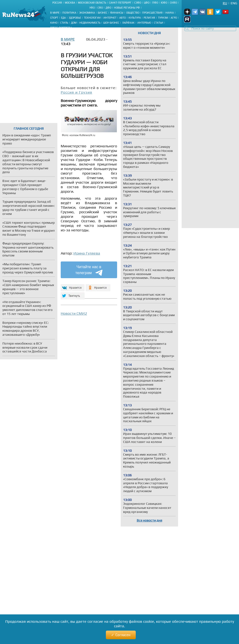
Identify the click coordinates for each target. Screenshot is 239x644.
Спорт (54, 18)
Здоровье (75, 18)
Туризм (163, 18)
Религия (149, 18)
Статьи (159, 23)
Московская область (92, 3)
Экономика (87, 13)
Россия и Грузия (76, 92)
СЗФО (138, 3)
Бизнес (103, 13)
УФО (92, 8)
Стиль (64, 23)
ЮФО (164, 3)
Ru (225, 3)
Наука (170, 13)
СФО (100, 8)
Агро (174, 18)
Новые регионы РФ (127, 8)
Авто (122, 18)
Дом (74, 23)
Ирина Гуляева (87, 253)
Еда (63, 18)
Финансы (117, 13)
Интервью (144, 23)
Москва (70, 3)
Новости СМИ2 (74, 313)
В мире (55, 13)
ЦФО (147, 3)
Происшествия (152, 13)
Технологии (92, 18)
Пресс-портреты (61, 28)
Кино (54, 23)
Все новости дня (149, 520)
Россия (57, 3)
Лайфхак (128, 23)
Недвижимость (90, 23)
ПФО (155, 3)
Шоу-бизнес (111, 23)
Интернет (110, 18)
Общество (133, 13)
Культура (135, 18)
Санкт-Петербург (120, 3)
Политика (69, 13)
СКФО (173, 3)
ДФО (108, 8)
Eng (234, 3)
